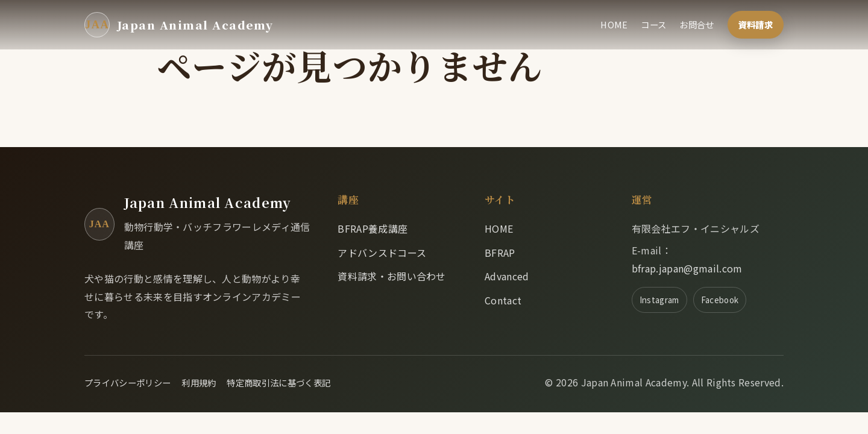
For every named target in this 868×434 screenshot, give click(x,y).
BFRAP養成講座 (373, 228)
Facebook (720, 300)
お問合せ (697, 24)
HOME (614, 24)
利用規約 (199, 382)
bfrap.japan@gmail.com (687, 268)
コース (653, 24)
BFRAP (500, 253)
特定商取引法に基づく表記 (278, 382)
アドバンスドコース (382, 253)
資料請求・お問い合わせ (392, 276)
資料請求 (756, 24)
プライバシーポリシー (127, 382)
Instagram (659, 300)
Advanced (507, 276)
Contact (503, 300)
